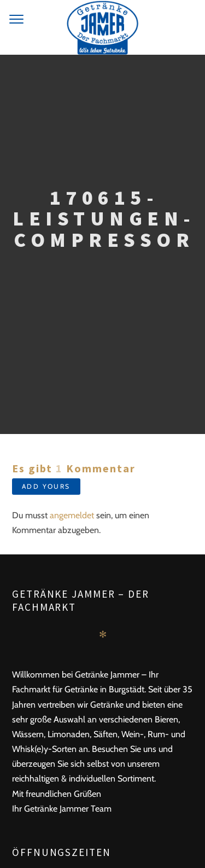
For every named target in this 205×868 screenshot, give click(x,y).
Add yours (46, 486)
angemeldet (72, 515)
